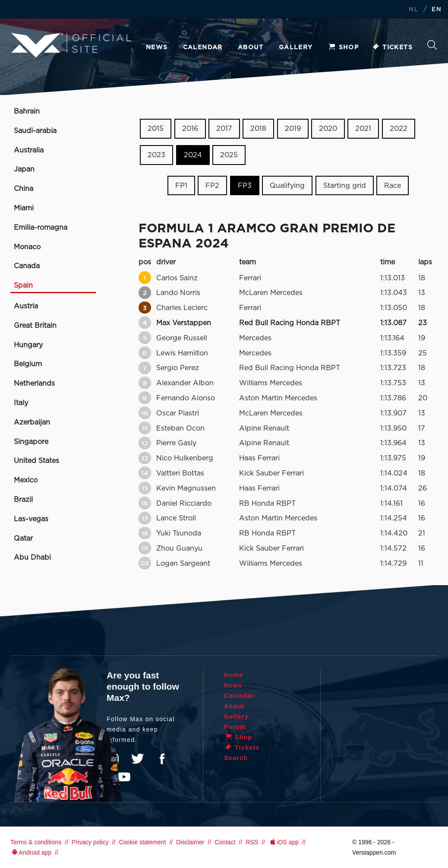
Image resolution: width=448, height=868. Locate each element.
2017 (224, 129)
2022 (399, 129)
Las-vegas (31, 519)
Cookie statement (142, 842)
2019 (293, 129)
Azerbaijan (32, 422)
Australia (29, 150)
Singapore (31, 442)
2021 (363, 129)
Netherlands (34, 383)
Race (393, 185)
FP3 (245, 185)
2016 (190, 129)
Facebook (162, 759)
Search (432, 45)
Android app (31, 852)
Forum (235, 727)
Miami (24, 208)
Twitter (138, 759)
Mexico (26, 480)
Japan (24, 169)
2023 (156, 155)
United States (36, 461)
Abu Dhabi (32, 558)
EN (437, 10)
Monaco (27, 247)
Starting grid (345, 185)
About (251, 48)
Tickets (392, 48)
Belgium (28, 364)
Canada (27, 266)
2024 (193, 155)
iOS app (284, 842)
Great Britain (35, 326)
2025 (229, 155)
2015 (156, 129)
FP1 (181, 185)
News (157, 48)
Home (234, 675)
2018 (258, 129)
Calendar (203, 48)
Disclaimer (190, 842)
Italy (21, 403)
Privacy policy (90, 842)
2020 (328, 129)
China (24, 189)
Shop (344, 48)
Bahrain (27, 111)
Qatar (23, 539)
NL (413, 10)
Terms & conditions (36, 842)
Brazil (23, 500)
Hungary (28, 345)
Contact (225, 842)
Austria (26, 306)
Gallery (296, 48)
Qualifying (287, 185)
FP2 (212, 185)
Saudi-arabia (35, 131)
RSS (252, 842)
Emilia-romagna (41, 228)
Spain (23, 285)
